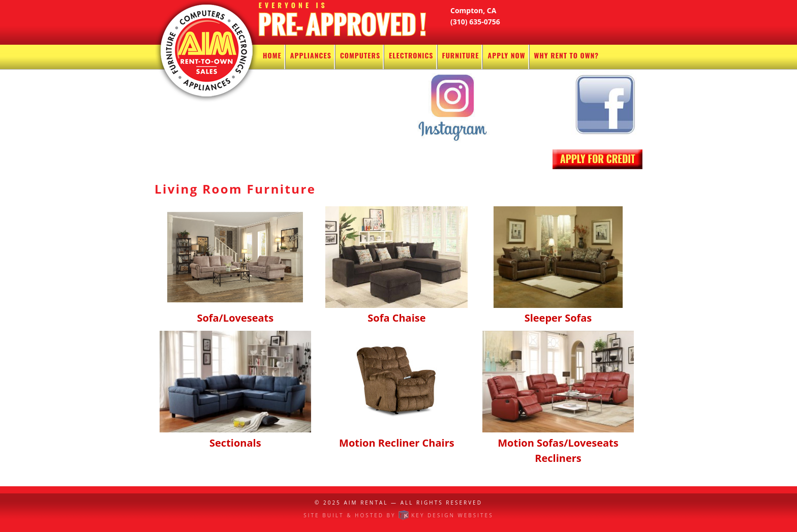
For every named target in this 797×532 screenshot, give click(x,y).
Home (272, 55)
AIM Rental (366, 503)
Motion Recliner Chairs (396, 436)
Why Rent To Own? (567, 55)
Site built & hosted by (398, 515)
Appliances (311, 55)
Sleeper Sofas (558, 311)
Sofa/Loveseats (235, 311)
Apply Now (506, 55)
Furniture (461, 55)
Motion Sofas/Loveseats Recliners (558, 443)
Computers (360, 55)
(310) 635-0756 (475, 22)
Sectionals (235, 436)
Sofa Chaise (396, 311)
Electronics (411, 55)
